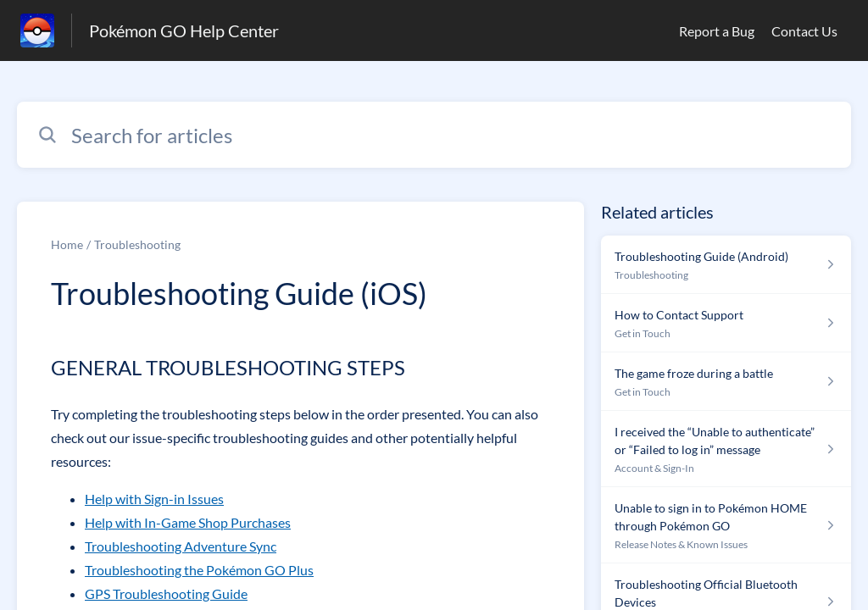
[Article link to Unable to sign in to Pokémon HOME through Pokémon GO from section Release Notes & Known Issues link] (726, 525)
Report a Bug (717, 31)
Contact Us (804, 31)
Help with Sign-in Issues (154, 499)
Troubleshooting (137, 244)
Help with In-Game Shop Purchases (188, 522)
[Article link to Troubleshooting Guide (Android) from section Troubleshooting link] (726, 265)
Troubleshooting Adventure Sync (181, 546)
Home (67, 244)
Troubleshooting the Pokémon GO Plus (199, 570)
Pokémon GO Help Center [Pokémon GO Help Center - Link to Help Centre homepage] (184, 30)
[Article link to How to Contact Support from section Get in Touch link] (726, 323)
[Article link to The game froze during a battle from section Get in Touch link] (726, 382)
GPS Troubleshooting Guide (166, 593)
